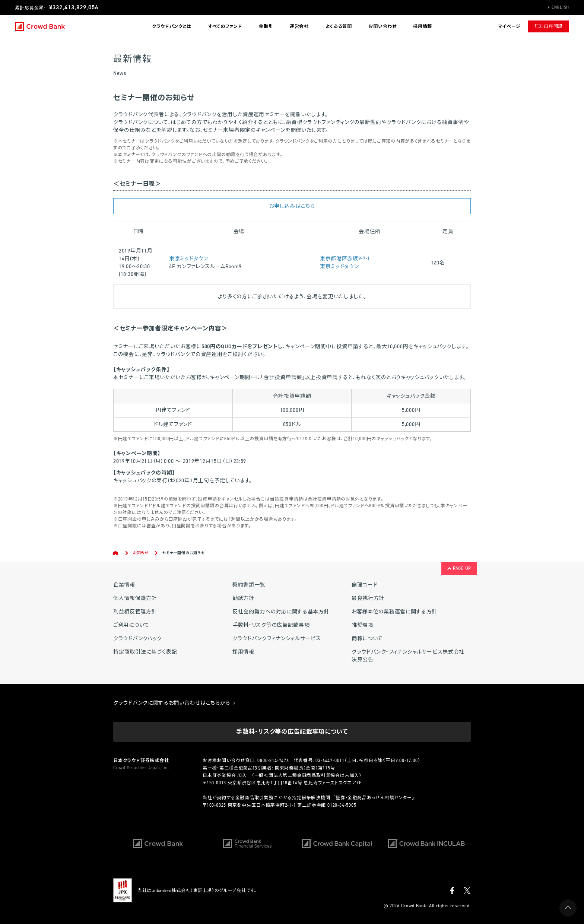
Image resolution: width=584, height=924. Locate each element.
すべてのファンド (225, 26)
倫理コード (365, 585)
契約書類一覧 (249, 585)
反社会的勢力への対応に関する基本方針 (281, 612)
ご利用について (131, 625)
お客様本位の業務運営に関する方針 (394, 612)
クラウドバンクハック (138, 639)
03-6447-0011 (330, 761)
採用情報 (423, 26)
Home (116, 553)
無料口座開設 (549, 26)
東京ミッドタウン (189, 259)
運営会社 (299, 26)
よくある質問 (339, 26)
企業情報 (124, 585)
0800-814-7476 (273, 761)
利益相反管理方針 (135, 612)
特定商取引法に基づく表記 (145, 652)
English (560, 7)
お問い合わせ (382, 26)
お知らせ (141, 553)
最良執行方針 (368, 598)
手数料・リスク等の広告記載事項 (271, 625)
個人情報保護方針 (135, 598)
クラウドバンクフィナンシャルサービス (277, 639)
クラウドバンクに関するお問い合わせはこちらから (174, 703)
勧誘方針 (243, 598)
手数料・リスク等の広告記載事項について (292, 732)
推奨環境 (363, 625)
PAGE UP (459, 568)
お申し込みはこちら (292, 206)
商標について (367, 639)
